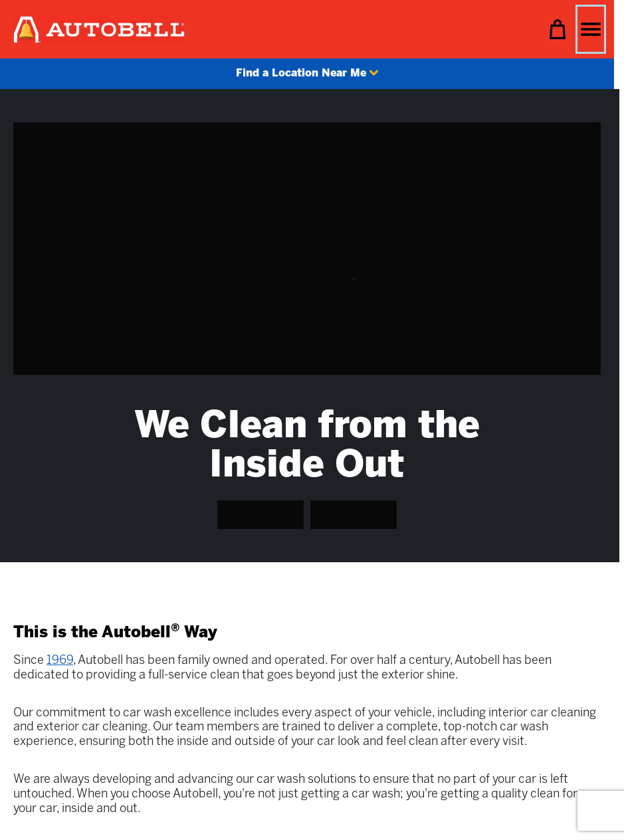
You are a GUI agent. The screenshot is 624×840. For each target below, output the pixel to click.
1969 (60, 661)
